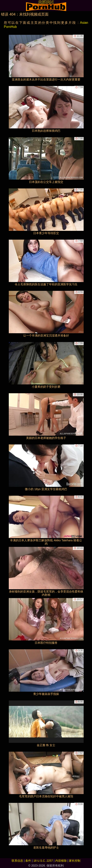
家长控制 (75, 861)
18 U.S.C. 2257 (43, 861)
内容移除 (61, 861)
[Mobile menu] (4, 6)
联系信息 (17, 861)
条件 (28, 861)
